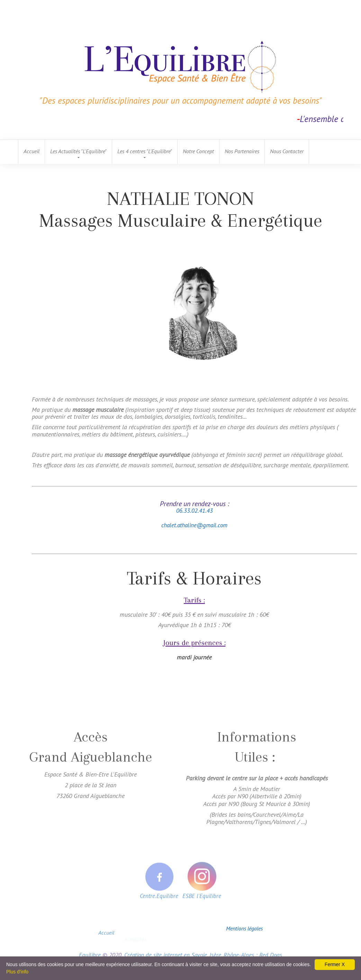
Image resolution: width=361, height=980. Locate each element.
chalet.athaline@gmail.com (194, 525)
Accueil (31, 151)
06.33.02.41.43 (195, 511)
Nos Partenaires (242, 151)
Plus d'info (17, 972)
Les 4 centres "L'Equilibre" (145, 151)
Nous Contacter (287, 151)
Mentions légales (244, 928)
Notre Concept (198, 151)
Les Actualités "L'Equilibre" (78, 151)
